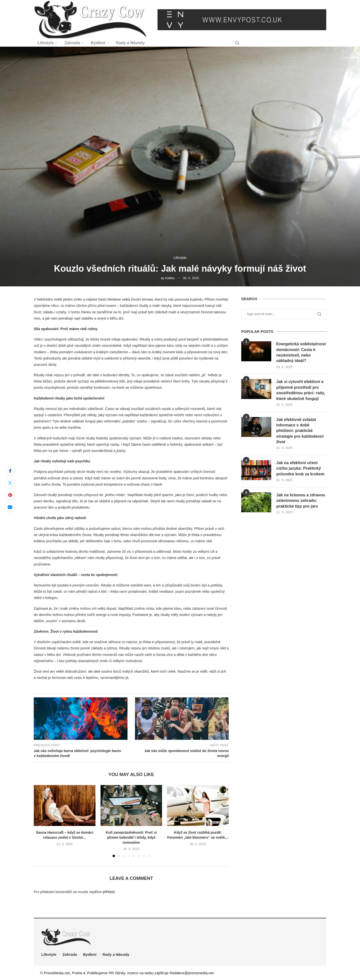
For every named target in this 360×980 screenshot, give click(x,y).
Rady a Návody (130, 43)
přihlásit (108, 892)
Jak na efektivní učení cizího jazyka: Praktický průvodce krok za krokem (300, 468)
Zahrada (72, 43)
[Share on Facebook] (10, 471)
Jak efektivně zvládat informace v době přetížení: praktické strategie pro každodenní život (300, 431)
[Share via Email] (10, 507)
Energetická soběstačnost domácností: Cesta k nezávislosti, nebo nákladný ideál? (301, 352)
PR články (117, 973)
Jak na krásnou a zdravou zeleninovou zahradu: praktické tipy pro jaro (301, 501)
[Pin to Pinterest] (10, 495)
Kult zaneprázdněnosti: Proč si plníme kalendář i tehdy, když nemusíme (131, 837)
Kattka (170, 278)
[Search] (237, 43)
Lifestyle (46, 43)
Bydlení (98, 43)
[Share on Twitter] (10, 483)
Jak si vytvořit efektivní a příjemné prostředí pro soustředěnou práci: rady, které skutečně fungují (301, 390)
